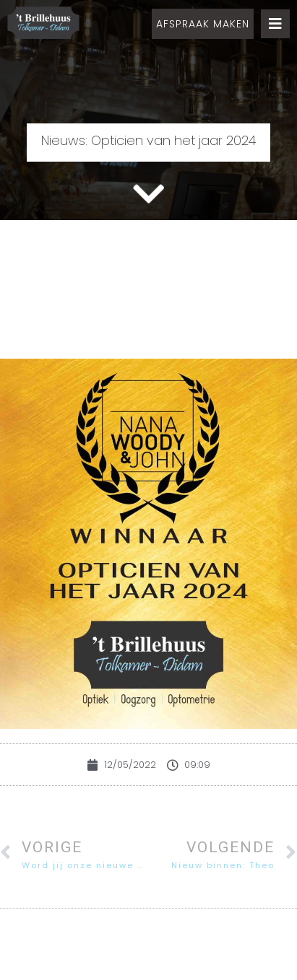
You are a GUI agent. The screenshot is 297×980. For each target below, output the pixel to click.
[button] (203, 24)
